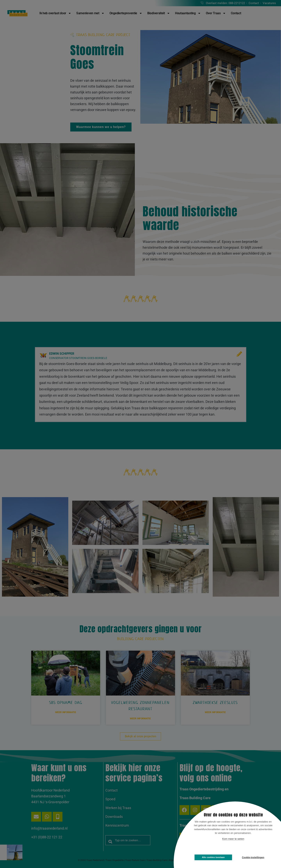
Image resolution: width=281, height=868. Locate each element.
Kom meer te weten (233, 839)
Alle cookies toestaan (213, 857)
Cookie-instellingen (253, 857)
